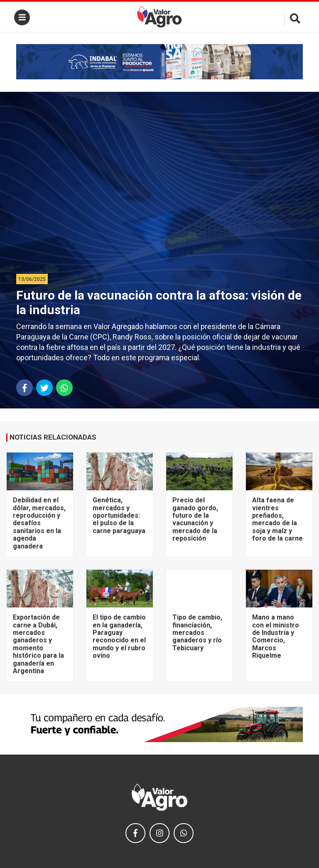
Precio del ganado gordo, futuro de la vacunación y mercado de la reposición (195, 519)
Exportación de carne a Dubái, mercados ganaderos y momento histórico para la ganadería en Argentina (38, 644)
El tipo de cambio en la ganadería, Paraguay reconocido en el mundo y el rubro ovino (119, 636)
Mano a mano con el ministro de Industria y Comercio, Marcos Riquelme (276, 636)
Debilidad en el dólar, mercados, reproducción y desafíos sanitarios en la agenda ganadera (39, 523)
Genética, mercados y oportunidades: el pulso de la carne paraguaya (119, 515)
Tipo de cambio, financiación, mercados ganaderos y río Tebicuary (197, 633)
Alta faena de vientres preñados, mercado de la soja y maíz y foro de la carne (277, 519)
